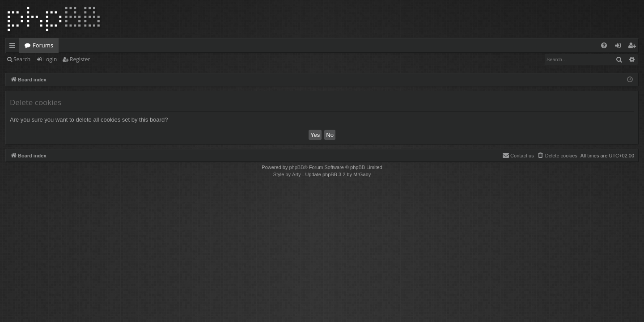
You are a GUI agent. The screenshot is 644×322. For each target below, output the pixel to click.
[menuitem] (604, 45)
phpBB (296, 167)
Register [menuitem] (634, 47)
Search (22, 59)
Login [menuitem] (620, 47)
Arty (297, 174)
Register (80, 59)
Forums (43, 45)
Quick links (14, 47)
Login (50, 59)
